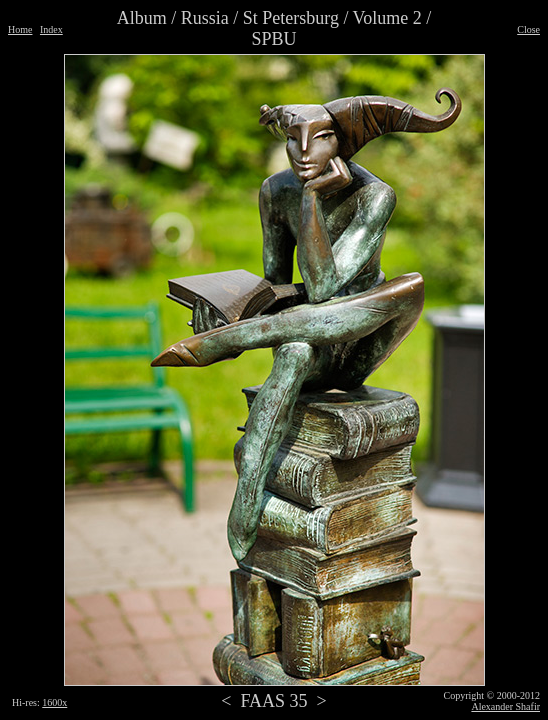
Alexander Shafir (505, 706)
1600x (54, 702)
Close (528, 29)
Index (51, 29)
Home (20, 29)
